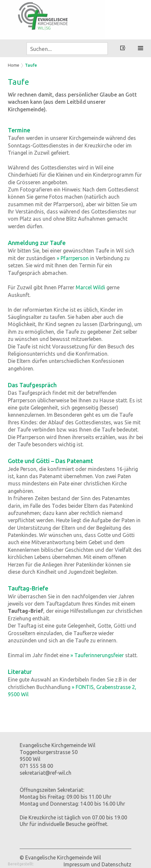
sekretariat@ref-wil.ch (46, 773)
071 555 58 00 (36, 766)
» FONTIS (83, 687)
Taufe (31, 65)
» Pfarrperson (73, 258)
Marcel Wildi (90, 287)
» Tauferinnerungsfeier (97, 655)
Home (14, 65)
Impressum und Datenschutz (97, 864)
